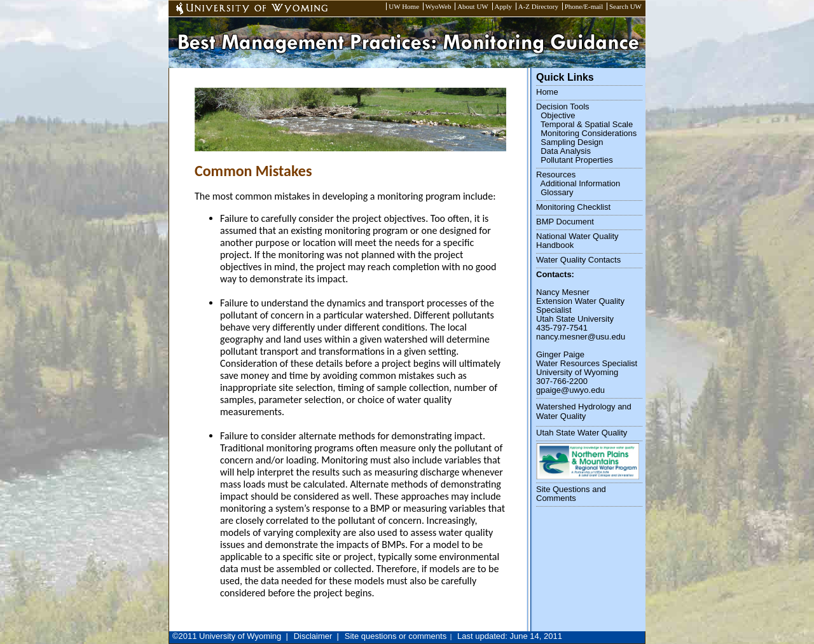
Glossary (557, 192)
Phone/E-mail (584, 6)
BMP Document (565, 222)
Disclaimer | (316, 636)
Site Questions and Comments (571, 494)
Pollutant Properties (576, 160)
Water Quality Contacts (578, 260)
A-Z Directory (538, 6)
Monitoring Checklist (573, 207)
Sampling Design (572, 142)
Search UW (625, 6)
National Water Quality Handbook (577, 241)
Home (547, 92)
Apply (504, 6)
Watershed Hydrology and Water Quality (584, 411)
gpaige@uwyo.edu (570, 390)
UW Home (404, 6)
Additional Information (581, 183)
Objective (558, 115)
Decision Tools (563, 106)
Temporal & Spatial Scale (587, 124)
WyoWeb (438, 6)
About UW (473, 6)
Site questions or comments (396, 636)
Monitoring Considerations (589, 133)
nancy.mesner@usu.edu (581, 337)
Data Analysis (566, 151)
